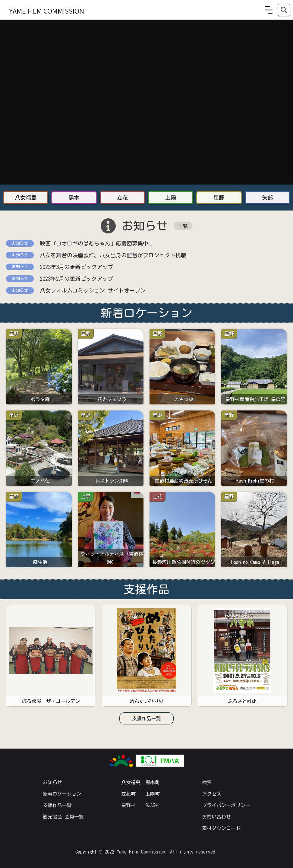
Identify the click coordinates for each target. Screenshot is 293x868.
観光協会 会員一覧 (63, 817)
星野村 (128, 805)
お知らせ (52, 782)
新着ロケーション (62, 794)
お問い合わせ (216, 817)
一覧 (183, 226)
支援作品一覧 (146, 718)
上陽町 (153, 794)
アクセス (212, 794)
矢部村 (153, 805)
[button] (269, 10)
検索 (207, 782)
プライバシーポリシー (226, 805)
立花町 (128, 794)
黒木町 (153, 782)
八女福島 (131, 782)
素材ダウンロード (221, 828)
